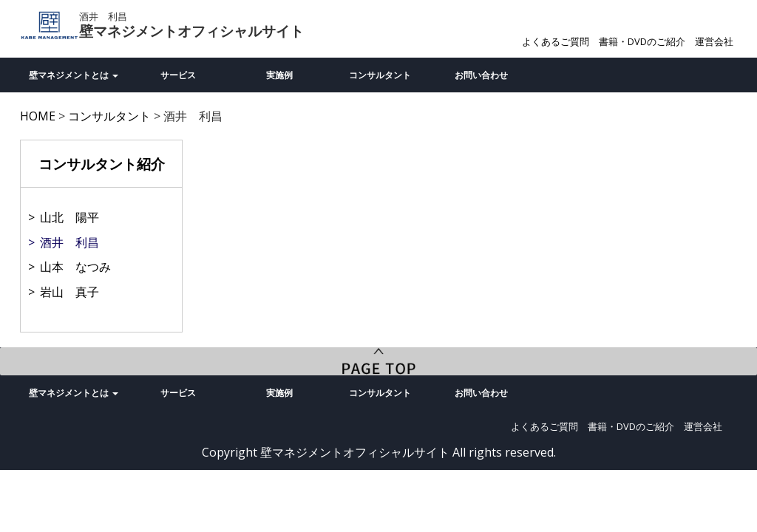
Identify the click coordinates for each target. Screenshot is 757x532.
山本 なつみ (75, 267)
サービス (178, 75)
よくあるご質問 (556, 41)
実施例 (279, 75)
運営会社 (714, 41)
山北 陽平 (69, 217)
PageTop (378, 361)
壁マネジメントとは (74, 75)
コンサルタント (380, 75)
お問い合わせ (481, 75)
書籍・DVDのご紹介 (642, 41)
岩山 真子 (69, 292)
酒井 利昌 (69, 242)
